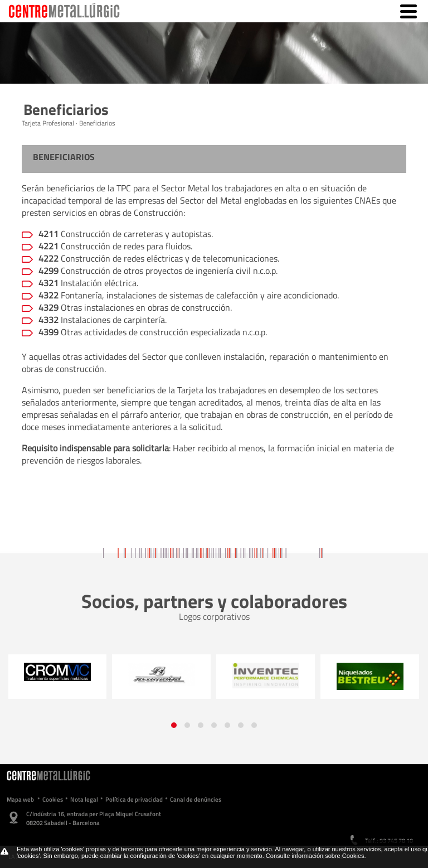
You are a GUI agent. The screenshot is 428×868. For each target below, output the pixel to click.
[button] (174, 725)
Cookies (53, 799)
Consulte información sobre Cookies (315, 856)
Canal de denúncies (196, 799)
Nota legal (84, 799)
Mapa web (20, 799)
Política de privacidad (134, 799)
